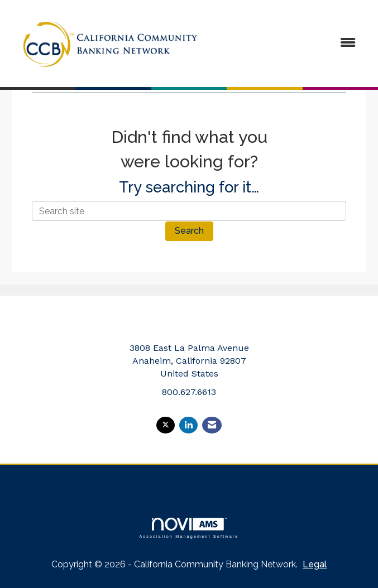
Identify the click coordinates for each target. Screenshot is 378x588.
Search (189, 231)
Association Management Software (189, 528)
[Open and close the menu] (289, 43)
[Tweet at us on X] (166, 425)
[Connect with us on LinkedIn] (188, 425)
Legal (315, 564)
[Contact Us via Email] (212, 425)
